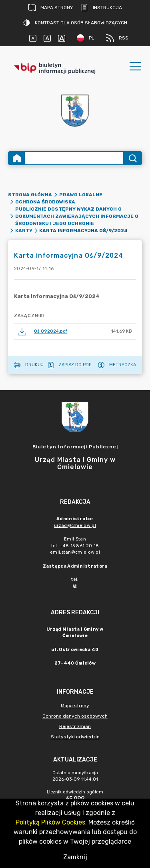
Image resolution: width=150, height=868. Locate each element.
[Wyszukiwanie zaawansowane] (74, 158)
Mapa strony (51, 8)
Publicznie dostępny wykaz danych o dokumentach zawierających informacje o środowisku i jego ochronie (77, 216)
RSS (117, 38)
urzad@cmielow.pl (75, 526)
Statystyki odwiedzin (75, 737)
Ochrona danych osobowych (75, 716)
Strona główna (30, 195)
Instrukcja (101, 8)
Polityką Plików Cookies (50, 822)
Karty (24, 231)
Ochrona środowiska (45, 202)
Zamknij (75, 857)
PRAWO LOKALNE (81, 195)
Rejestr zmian (75, 726)
